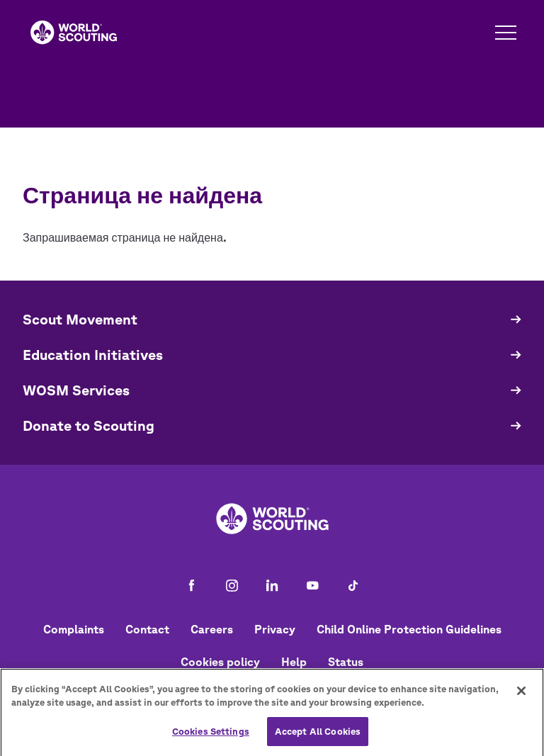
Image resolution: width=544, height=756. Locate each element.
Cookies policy (220, 662)
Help (294, 662)
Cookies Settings (211, 737)
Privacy (275, 629)
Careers (212, 629)
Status (346, 662)
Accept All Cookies (318, 737)
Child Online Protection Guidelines (409, 629)
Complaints (74, 629)
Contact (147, 629)
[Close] (521, 696)
